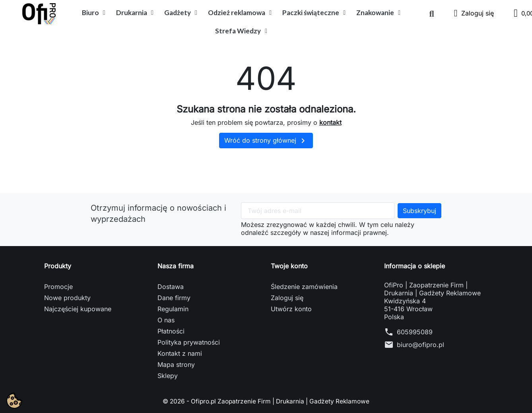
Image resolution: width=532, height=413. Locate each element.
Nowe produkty (67, 298)
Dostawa (171, 287)
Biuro (94, 13)
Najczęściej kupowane (78, 309)
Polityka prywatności (189, 342)
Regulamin (173, 309)
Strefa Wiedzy (241, 31)
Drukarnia (135, 13)
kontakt (330, 122)
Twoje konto (289, 266)
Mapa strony (176, 365)
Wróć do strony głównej (266, 141)
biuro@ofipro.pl (420, 345)
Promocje (58, 287)
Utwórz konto (291, 309)
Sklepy (168, 376)
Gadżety (181, 13)
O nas (166, 320)
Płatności (171, 331)
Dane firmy (174, 298)
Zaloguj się (287, 298)
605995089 (415, 332)
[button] (432, 14)
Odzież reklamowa (240, 13)
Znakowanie (378, 13)
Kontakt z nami (180, 353)
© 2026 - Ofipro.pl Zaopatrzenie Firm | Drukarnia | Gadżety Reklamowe (266, 401)
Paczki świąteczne (314, 13)
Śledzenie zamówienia (304, 287)
